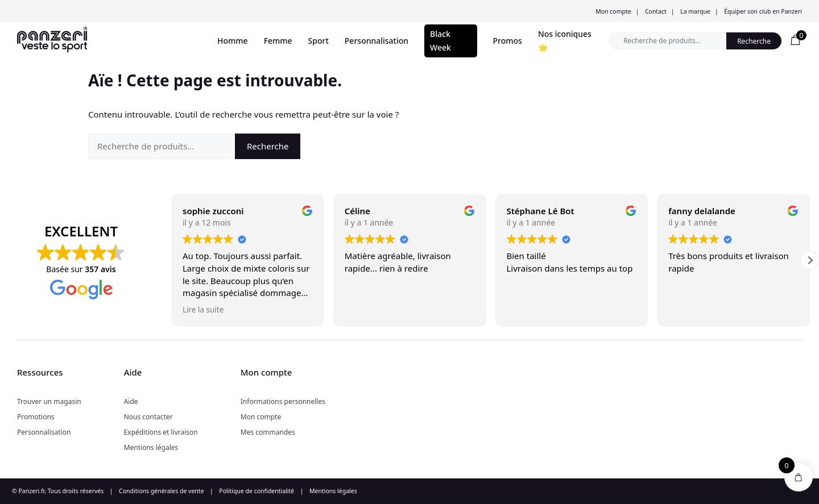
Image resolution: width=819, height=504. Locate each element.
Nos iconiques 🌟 (565, 41)
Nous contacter (148, 417)
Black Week (440, 41)
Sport (318, 41)
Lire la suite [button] (203, 310)
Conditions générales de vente (162, 491)
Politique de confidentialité (257, 491)
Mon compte (613, 11)
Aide (131, 401)
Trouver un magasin (49, 401)
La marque (695, 11)
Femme (278, 41)
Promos (508, 41)
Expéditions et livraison (161, 432)
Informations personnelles (283, 401)
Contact (656, 11)
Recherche (754, 41)
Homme (233, 41)
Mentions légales (151, 447)
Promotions (36, 417)
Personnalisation (377, 41)
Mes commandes (268, 432)
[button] (810, 260)
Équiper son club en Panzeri (763, 11)
